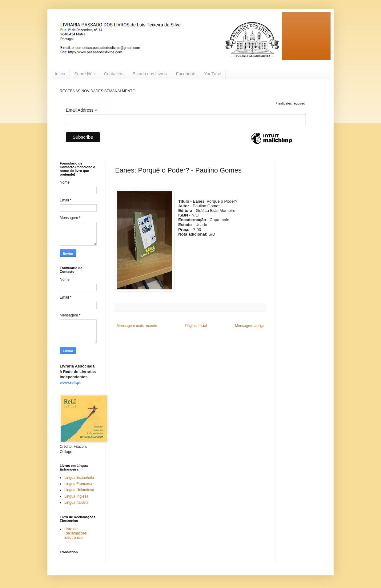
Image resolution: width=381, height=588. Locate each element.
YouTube (213, 74)
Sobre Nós (84, 74)
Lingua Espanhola (79, 478)
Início (60, 74)
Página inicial (196, 326)
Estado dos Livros (150, 74)
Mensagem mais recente (137, 326)
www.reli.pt (70, 382)
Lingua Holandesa (79, 490)
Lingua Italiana (76, 503)
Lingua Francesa (78, 484)
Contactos (114, 74)
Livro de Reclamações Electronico (76, 533)
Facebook (185, 74)
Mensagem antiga (250, 326)
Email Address (82, 110)
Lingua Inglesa (76, 496)
